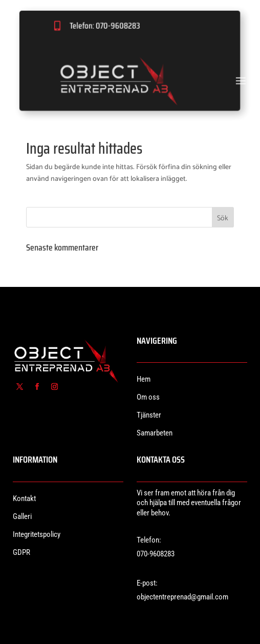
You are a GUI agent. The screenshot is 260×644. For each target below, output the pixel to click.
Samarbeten (155, 433)
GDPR (21, 552)
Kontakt (24, 498)
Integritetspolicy (37, 534)
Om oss (148, 397)
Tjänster (149, 415)
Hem (144, 379)
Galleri (22, 516)
